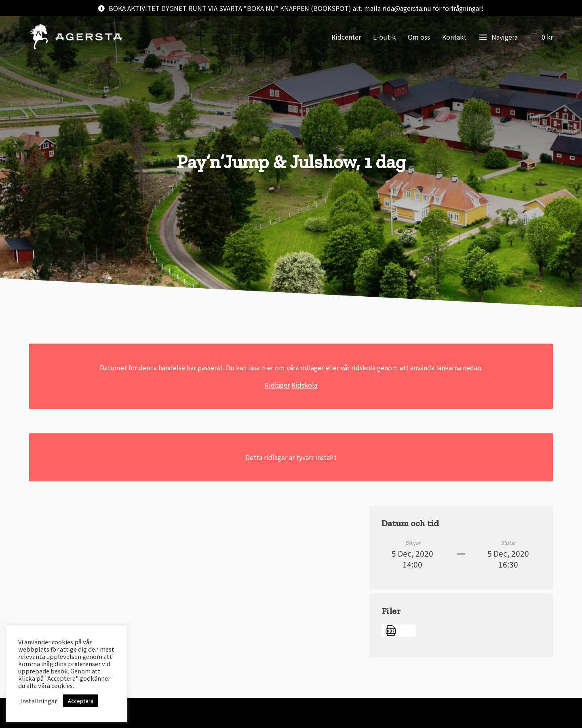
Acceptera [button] (81, 701)
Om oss (419, 37)
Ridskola (304, 385)
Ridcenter (346, 37)
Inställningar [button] (39, 701)
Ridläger (277, 385)
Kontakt (454, 37)
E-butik (384, 37)
